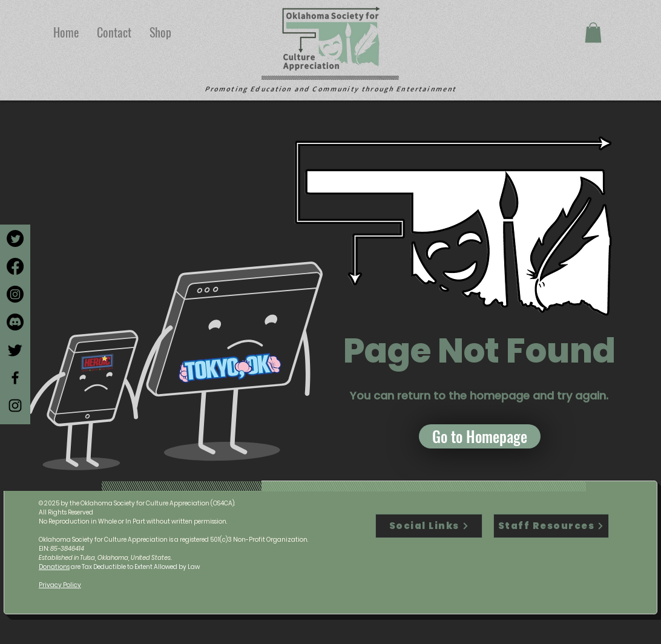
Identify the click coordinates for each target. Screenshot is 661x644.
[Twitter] (15, 238)
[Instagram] (15, 294)
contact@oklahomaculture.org (219, 558)
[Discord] (15, 322)
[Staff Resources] (551, 526)
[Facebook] (15, 266)
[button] (593, 32)
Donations (54, 567)
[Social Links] (429, 526)
